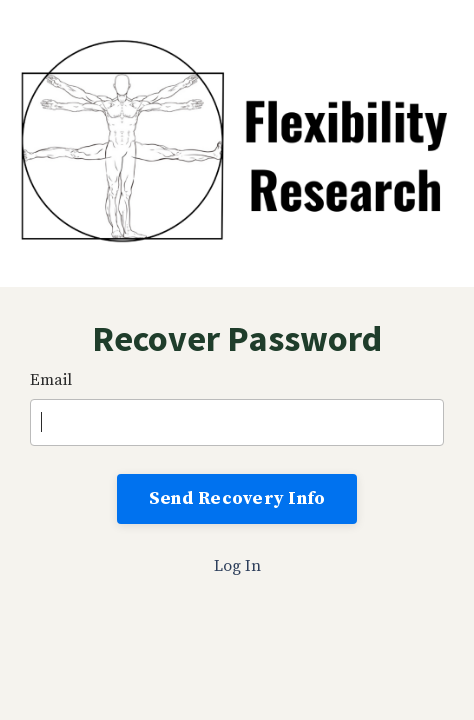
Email (51, 380)
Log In (237, 566)
